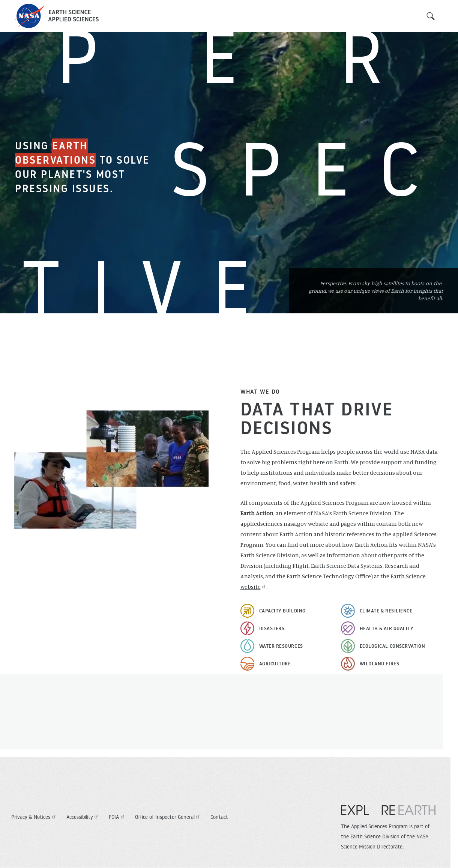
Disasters (272, 628)
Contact (219, 817)
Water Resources (281, 646)
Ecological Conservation (392, 646)
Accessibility (83, 817)
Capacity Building (282, 611)
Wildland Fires (380, 663)
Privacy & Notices (34, 817)
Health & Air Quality (387, 628)
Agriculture (275, 663)
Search (431, 16)
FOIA (117, 817)
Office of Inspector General (168, 817)
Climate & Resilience (386, 611)
